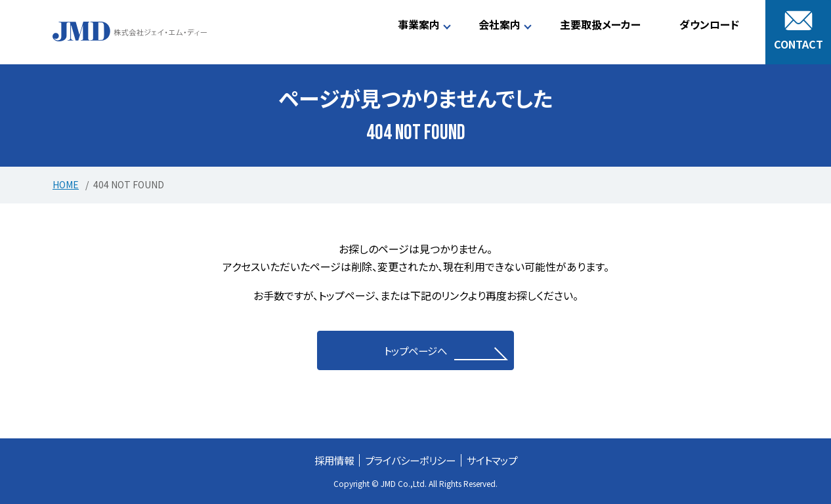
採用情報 (329, 460)
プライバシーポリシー (410, 460)
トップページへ (416, 350)
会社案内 (500, 24)
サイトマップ (497, 460)
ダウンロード (709, 24)
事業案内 (419, 24)
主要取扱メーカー (600, 24)
